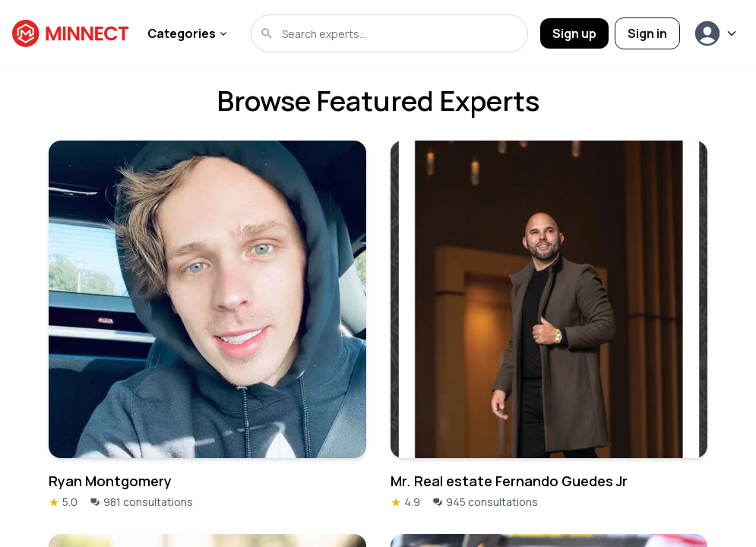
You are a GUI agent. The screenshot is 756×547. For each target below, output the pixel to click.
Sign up (574, 33)
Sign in (647, 33)
